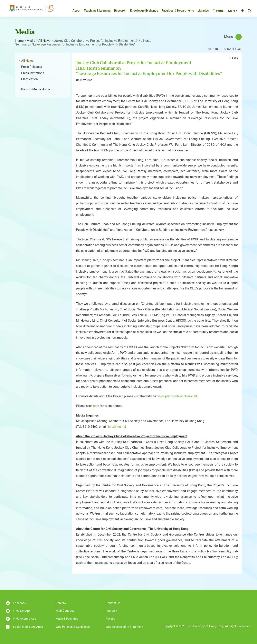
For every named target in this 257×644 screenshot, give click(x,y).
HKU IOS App (18, 611)
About (73, 11)
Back (235, 58)
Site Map (111, 611)
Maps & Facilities (67, 619)
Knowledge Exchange (141, 11)
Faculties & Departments (175, 11)
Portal (215, 11)
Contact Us (113, 603)
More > (230, 11)
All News (44, 41)
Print (216, 49)
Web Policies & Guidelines (73, 627)
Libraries (200, 11)
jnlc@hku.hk (117, 427)
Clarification (29, 79)
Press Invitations (33, 73)
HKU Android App (21, 619)
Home (19, 41)
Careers (61, 603)
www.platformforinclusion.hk (178, 396)
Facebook (16, 603)
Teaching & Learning (94, 11)
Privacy (110, 619)
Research (117, 11)
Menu (233, 37)
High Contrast (65, 611)
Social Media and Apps (24, 627)
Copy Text (234, 49)
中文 (241, 11)
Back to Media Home (36, 89)
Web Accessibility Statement (124, 627)
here (96, 406)
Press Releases (32, 67)
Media (31, 41)
